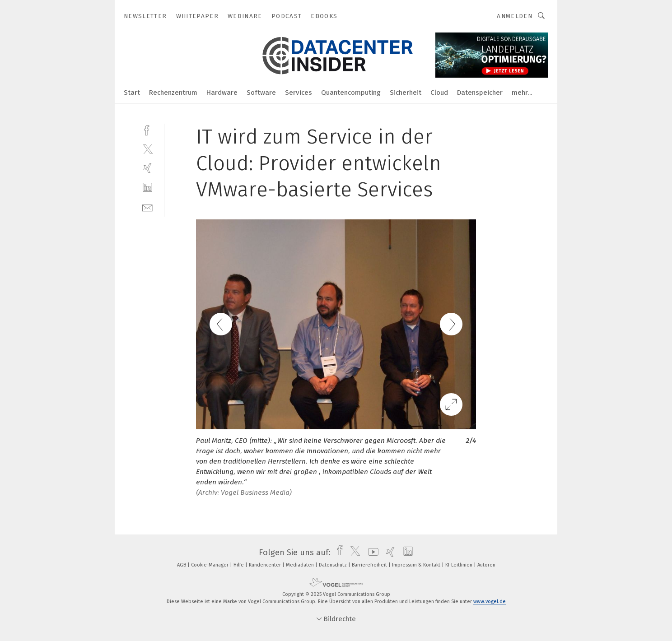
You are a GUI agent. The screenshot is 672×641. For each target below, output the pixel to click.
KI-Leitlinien (460, 565)
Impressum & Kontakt (417, 565)
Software (261, 93)
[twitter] (147, 149)
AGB (182, 565)
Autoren (486, 565)
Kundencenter (266, 565)
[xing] (147, 168)
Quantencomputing (351, 93)
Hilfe (239, 565)
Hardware (222, 93)
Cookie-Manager (210, 565)
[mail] (147, 207)
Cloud (439, 93)
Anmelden (515, 16)
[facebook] (147, 129)
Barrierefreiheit (370, 565)
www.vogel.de (490, 602)
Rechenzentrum (173, 93)
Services (299, 93)
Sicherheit (406, 93)
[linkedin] (147, 188)
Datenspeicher (480, 93)
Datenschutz (334, 565)
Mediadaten (301, 565)
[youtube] (371, 553)
